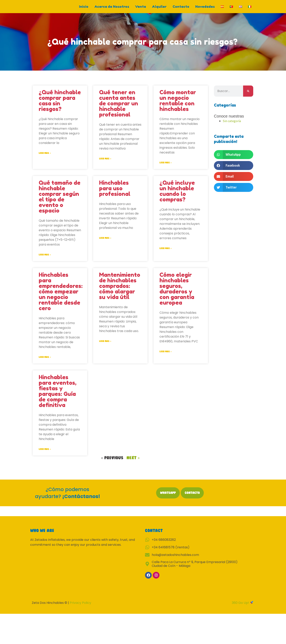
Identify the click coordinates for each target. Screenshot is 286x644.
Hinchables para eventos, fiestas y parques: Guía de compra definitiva (58, 396)
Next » (133, 463)
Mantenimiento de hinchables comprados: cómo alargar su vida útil (120, 290)
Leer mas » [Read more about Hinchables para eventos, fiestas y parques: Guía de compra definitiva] (45, 454)
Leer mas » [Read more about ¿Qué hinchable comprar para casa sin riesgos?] (45, 157)
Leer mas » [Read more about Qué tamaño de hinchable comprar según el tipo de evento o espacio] (45, 259)
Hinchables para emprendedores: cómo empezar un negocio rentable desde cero (61, 296)
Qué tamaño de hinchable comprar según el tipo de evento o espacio (60, 201)
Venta (141, 9)
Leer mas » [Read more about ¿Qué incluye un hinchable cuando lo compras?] (166, 253)
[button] (234, 159)
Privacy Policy (80, 608)
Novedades (205, 9)
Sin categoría (232, 125)
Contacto (181, 9)
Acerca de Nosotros (112, 9)
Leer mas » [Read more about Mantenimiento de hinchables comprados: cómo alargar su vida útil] (105, 346)
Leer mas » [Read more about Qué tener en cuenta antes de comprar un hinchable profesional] (105, 163)
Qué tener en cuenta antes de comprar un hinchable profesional (119, 108)
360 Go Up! (241, 608)
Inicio (84, 9)
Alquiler (159, 9)
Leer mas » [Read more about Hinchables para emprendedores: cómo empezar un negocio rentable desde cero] (45, 362)
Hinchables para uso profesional (115, 193)
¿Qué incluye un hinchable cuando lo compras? (177, 195)
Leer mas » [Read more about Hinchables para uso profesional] (105, 242)
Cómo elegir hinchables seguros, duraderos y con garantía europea (177, 293)
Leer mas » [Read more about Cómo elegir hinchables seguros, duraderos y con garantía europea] (166, 356)
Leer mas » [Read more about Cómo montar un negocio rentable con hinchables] (166, 167)
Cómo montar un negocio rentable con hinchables (178, 105)
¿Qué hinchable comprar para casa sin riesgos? (60, 105)
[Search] (248, 95)
